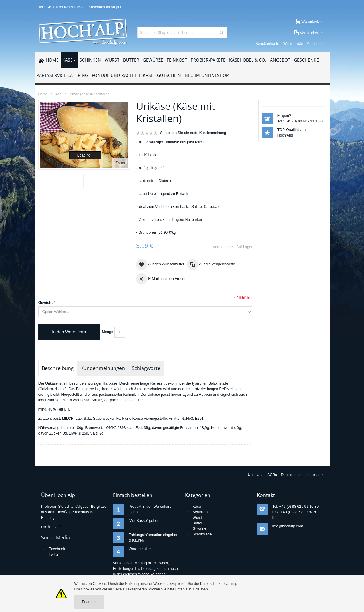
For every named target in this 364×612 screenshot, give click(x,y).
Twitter (54, 554)
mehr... (49, 526)
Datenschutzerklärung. (218, 584)
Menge (108, 332)
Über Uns (256, 475)
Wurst (197, 518)
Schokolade (202, 534)
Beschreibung (58, 368)
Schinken (200, 512)
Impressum (314, 475)
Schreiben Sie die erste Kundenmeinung (193, 133)
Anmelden (315, 44)
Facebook (57, 549)
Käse (197, 507)
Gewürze (200, 529)
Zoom (120, 163)
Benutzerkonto (267, 44)
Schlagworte (146, 368)
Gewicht (46, 303)
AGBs (272, 475)
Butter (198, 523)
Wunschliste (293, 44)
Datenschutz (291, 475)
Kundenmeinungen (103, 368)
